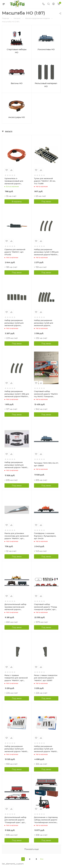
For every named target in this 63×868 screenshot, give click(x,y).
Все (42, 859)
